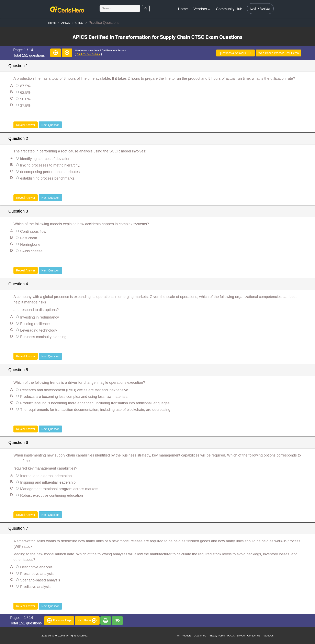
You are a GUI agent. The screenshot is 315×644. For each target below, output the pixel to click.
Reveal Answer (26, 125)
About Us (268, 636)
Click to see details (88, 54)
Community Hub (229, 9)
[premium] (106, 621)
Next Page (87, 620)
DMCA (241, 636)
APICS (66, 23)
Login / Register (260, 9)
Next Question (50, 125)
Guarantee (200, 636)
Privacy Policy (217, 636)
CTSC (79, 23)
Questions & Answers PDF (235, 53)
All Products (184, 636)
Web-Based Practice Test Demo (279, 53)
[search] (146, 9)
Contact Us (254, 636)
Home (183, 9)
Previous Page (59, 620)
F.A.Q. (231, 636)
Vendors (202, 9)
